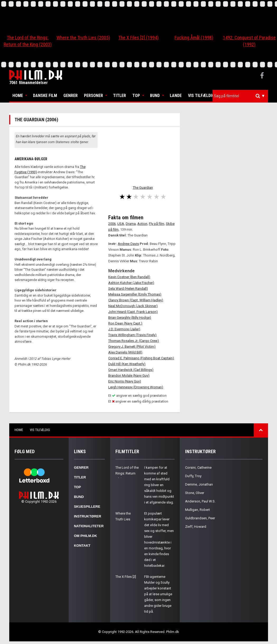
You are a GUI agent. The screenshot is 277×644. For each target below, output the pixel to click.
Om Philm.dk (85, 536)
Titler (119, 96)
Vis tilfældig (201, 96)
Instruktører (88, 516)
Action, (143, 224)
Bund (155, 96)
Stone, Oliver (195, 493)
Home (18, 96)
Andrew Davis (128, 244)
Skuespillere (87, 507)
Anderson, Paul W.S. (200, 501)
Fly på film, (157, 224)
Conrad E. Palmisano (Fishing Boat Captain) (141, 358)
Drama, (131, 224)
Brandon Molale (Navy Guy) (129, 376)
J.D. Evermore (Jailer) (124, 329)
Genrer (71, 96)
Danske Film (45, 96)
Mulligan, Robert (198, 510)
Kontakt (82, 546)
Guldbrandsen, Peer (200, 518)
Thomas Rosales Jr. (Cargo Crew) (134, 341)
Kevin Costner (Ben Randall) (129, 277)
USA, (121, 224)
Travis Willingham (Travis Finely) (132, 335)
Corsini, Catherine (198, 468)
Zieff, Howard (196, 527)
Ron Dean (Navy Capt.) (125, 323)
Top (136, 96)
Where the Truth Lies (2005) (83, 38)
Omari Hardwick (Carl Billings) (131, 370)
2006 (112, 224)
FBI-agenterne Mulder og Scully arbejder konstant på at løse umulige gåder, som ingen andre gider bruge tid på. (158, 594)
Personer (93, 96)
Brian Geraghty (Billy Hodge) (130, 318)
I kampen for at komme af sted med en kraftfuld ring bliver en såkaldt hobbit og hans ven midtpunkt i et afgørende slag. (159, 485)
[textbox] (242, 96)
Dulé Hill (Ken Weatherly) (127, 364)
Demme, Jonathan (199, 484)
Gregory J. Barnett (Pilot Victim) (132, 347)
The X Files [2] (126, 577)
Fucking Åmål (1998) (194, 38)
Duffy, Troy (193, 476)
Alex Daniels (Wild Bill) (125, 352)
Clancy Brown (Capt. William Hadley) (136, 300)
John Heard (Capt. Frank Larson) (133, 312)
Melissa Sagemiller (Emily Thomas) (135, 294)
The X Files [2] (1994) (138, 38)
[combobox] (240, 96)
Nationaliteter (89, 526)
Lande (176, 96)
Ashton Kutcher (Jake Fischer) (131, 283)
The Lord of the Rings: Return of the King (127, 473)
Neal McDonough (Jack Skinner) (133, 306)
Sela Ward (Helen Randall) (128, 289)
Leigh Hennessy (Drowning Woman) (136, 387)
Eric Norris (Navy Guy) (125, 381)
